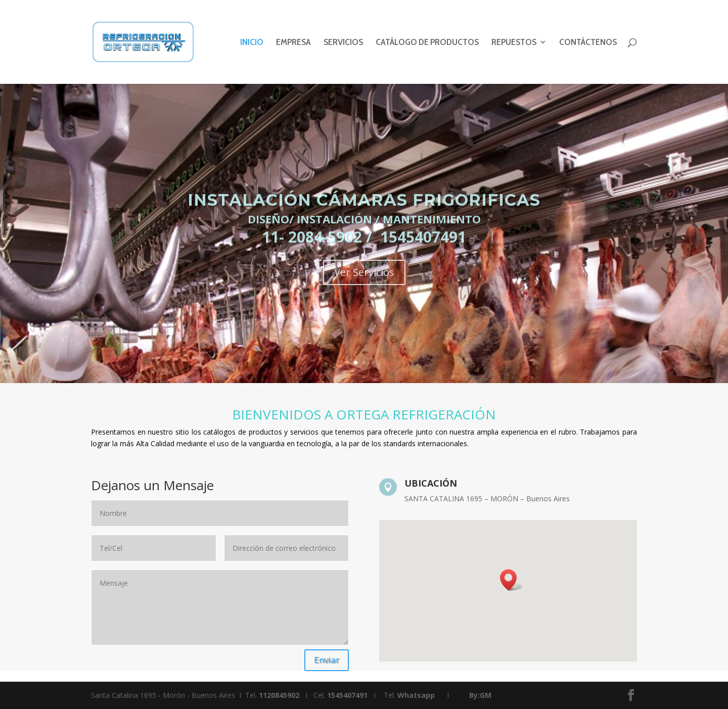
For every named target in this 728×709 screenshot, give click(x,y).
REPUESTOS (514, 43)
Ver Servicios (364, 290)
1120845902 (279, 695)
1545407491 (347, 695)
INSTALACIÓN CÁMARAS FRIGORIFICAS (364, 218)
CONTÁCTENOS (588, 43)
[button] (512, 580)
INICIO (252, 43)
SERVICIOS (343, 43)
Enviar (327, 660)
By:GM (480, 695)
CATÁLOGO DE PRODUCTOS (427, 43)
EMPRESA (293, 43)
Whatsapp (416, 695)
